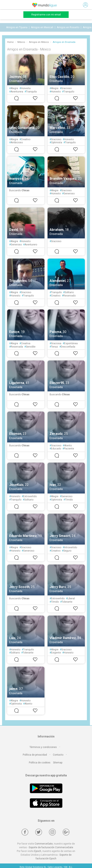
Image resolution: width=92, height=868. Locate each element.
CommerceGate (44, 844)
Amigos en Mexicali (42, 27)
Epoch (38, 851)
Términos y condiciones (43, 747)
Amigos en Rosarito (68, 27)
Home (10, 42)
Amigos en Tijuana (17, 27)
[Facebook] (25, 832)
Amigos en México (39, 42)
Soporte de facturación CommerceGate (51, 847)
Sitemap (58, 763)
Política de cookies (40, 763)
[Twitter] (39, 832)
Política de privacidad (35, 755)
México (21, 42)
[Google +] (66, 832)
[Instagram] (52, 832)
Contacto (58, 755)
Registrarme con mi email (46, 15)
